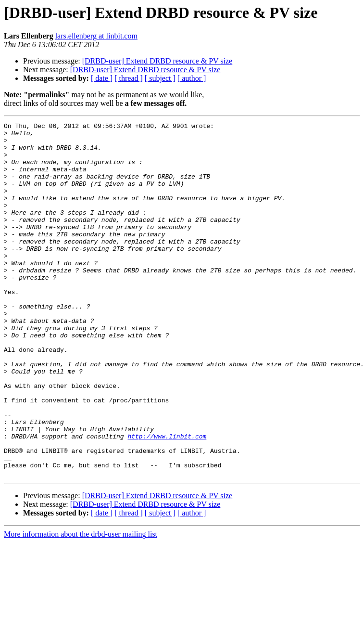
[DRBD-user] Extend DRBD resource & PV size (157, 61)
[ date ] (102, 78)
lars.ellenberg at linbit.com (96, 36)
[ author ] (192, 78)
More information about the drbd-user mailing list (81, 605)
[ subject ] (160, 78)
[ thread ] (129, 78)
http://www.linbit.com (167, 500)
